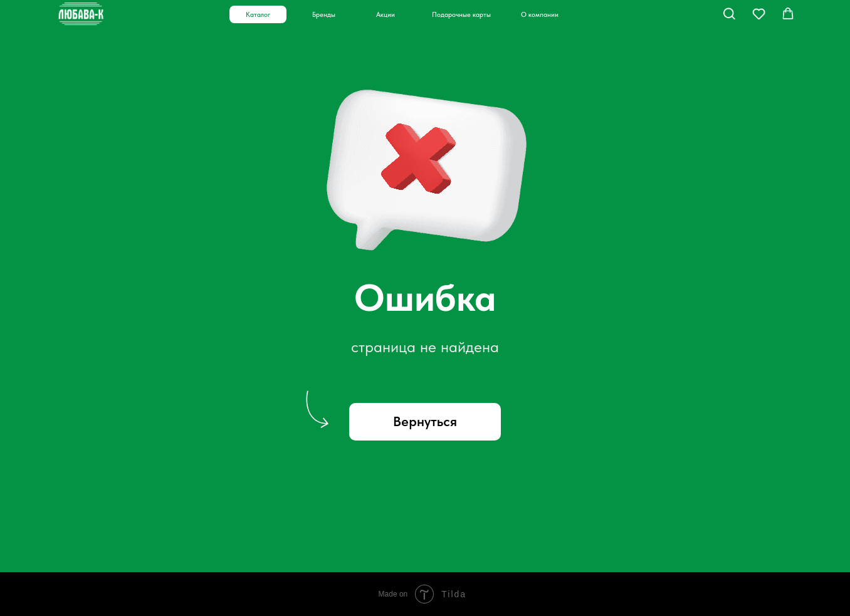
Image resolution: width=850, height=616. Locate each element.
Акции (386, 14)
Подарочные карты (461, 14)
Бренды (324, 14)
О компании (540, 14)
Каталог (258, 14)
